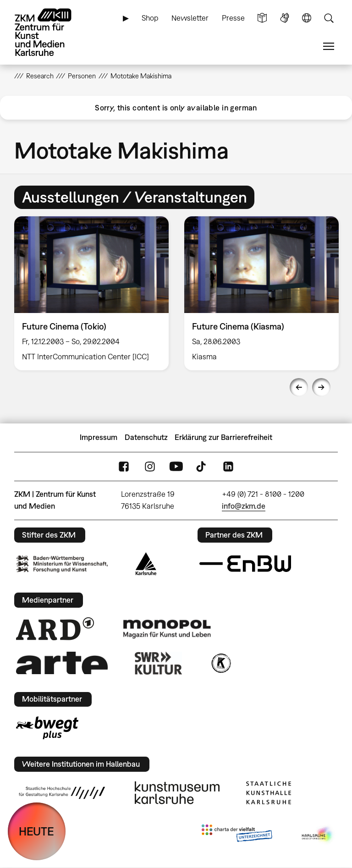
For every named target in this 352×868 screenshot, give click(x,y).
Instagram (150, 466)
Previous (299, 387)
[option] (91, 293)
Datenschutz (146, 437)
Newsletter (190, 18)
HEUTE (36, 831)
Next (321, 387)
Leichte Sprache (262, 18)
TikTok (202, 466)
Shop (150, 18)
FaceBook (124, 466)
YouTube (176, 466)
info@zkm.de (244, 506)
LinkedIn (228, 466)
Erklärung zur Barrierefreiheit (223, 437)
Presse (233, 18)
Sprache (307, 18)
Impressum (99, 437)
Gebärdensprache (285, 18)
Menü (329, 47)
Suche (329, 18)
